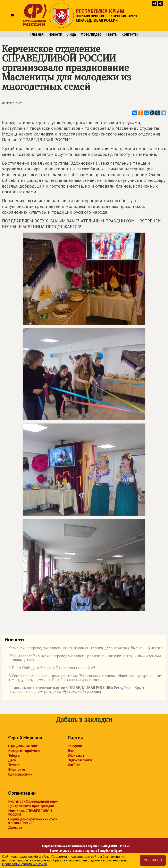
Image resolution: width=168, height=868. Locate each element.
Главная (37, 34)
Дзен (12, 760)
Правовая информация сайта (24, 864)
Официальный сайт (23, 746)
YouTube (74, 765)
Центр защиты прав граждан (31, 806)
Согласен (153, 860)
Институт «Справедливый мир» (33, 801)
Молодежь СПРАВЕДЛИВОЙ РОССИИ (30, 813)
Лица (72, 34)
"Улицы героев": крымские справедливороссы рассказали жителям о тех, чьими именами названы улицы (83, 658)
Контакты (130, 34)
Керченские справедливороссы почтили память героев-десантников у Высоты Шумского (83, 649)
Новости (55, 34)
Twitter (14, 765)
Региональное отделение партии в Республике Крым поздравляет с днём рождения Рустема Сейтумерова (74, 690)
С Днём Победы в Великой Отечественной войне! (50, 669)
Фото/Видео (91, 34)
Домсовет (16, 828)
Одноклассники (20, 774)
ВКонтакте (17, 770)
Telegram (15, 755)
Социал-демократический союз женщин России (32, 821)
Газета (111, 34)
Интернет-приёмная (24, 751)
